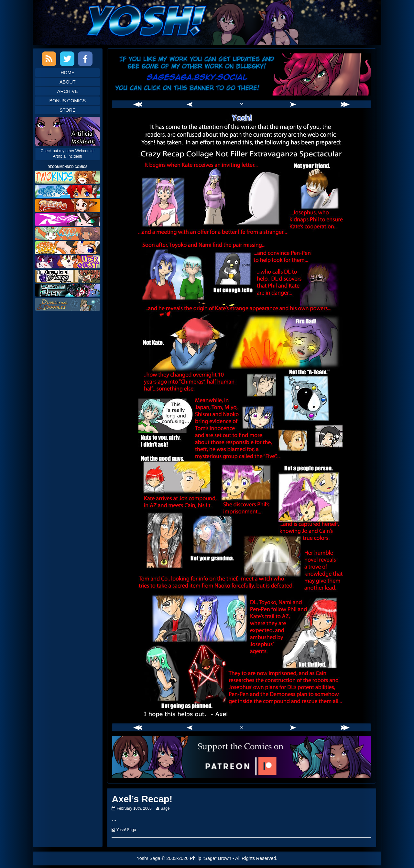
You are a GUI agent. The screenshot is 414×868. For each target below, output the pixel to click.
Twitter (67, 59)
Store (67, 110)
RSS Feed (49, 59)
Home (67, 73)
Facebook (85, 59)
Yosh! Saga (126, 830)
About (68, 82)
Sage (165, 808)
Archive (68, 91)
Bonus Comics (67, 101)
